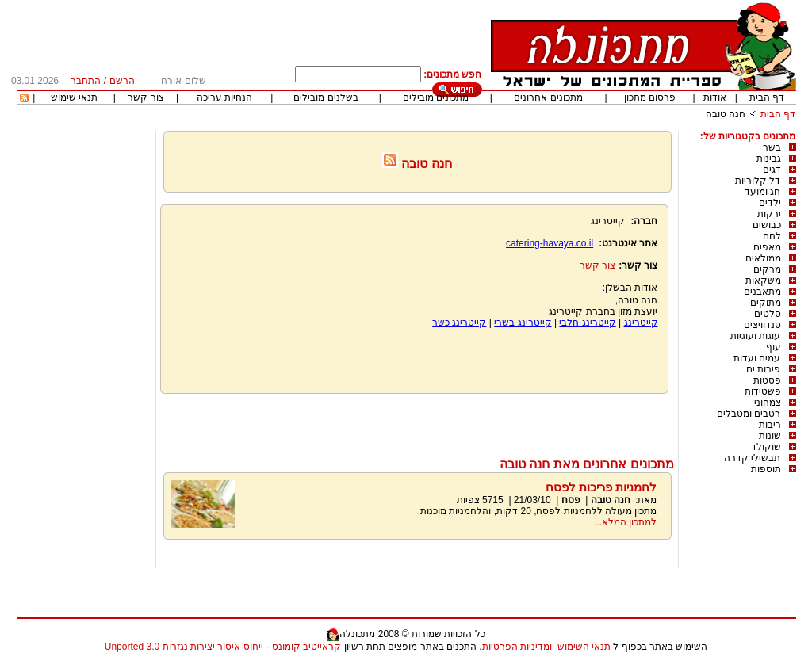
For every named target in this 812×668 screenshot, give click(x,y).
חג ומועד (762, 192)
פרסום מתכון (650, 97)
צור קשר (146, 97)
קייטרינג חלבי (587, 323)
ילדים (770, 203)
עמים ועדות (757, 358)
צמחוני (768, 403)
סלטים (768, 314)
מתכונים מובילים (436, 97)
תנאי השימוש (584, 647)
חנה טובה (726, 114)
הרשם (122, 81)
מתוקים (766, 303)
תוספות (766, 469)
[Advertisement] (417, 422)
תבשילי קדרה (752, 458)
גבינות (769, 158)
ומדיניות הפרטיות (517, 647)
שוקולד (766, 447)
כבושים (767, 225)
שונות (770, 436)
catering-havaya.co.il (550, 243)
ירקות (769, 214)
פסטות (767, 380)
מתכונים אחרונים (548, 97)
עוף (774, 347)
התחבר (86, 81)
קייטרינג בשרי (523, 323)
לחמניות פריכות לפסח (601, 487)
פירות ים (763, 369)
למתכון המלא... (625, 522)
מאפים (767, 247)
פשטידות (763, 391)
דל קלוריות (758, 181)
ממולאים (763, 258)
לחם (772, 236)
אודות (715, 97)
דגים (772, 170)
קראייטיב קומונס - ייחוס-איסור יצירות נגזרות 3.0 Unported (223, 647)
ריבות (770, 425)
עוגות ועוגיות (755, 336)
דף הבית (767, 97)
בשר (772, 147)
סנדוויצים (762, 325)
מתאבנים (762, 292)
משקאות (763, 281)
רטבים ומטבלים (749, 414)
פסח (571, 500)
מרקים (767, 269)
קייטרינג (641, 323)
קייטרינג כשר (459, 323)
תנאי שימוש (74, 97)
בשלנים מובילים (326, 97)
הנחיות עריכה (224, 97)
